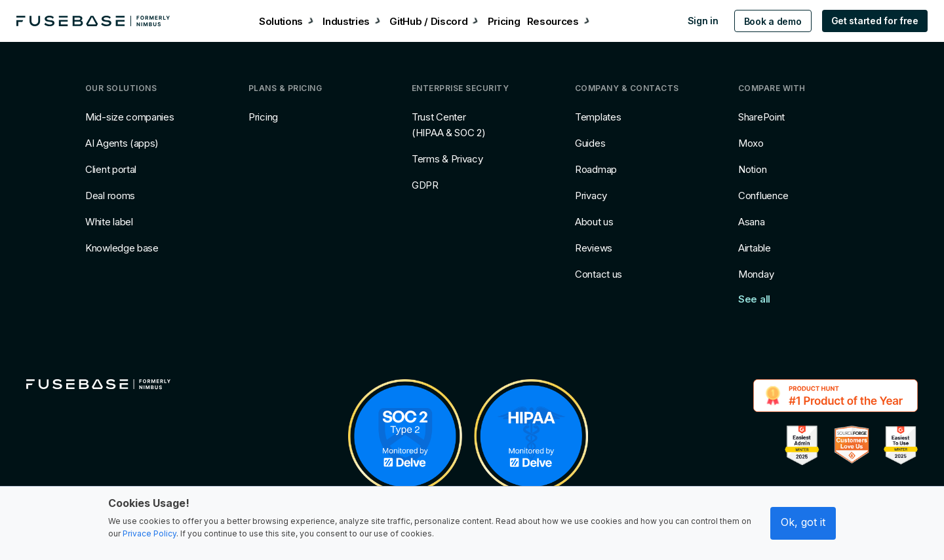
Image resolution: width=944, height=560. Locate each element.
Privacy (591, 196)
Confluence (763, 196)
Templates (598, 117)
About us (594, 222)
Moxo (751, 143)
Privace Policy (149, 533)
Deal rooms (110, 196)
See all (754, 299)
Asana (752, 222)
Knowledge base (122, 248)
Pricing (263, 117)
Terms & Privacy (447, 159)
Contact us (599, 274)
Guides (590, 143)
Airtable (755, 248)
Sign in (695, 21)
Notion (752, 169)
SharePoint (761, 117)
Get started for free (867, 21)
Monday (756, 274)
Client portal (111, 169)
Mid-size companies (130, 117)
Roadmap (596, 169)
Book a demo (765, 21)
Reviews (594, 248)
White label (109, 222)
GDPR (425, 185)
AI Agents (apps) (122, 143)
